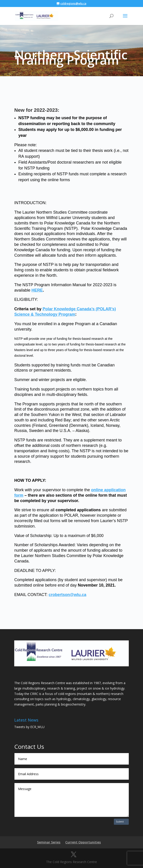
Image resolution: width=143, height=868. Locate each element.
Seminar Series (49, 842)
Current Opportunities (83, 842)
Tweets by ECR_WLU (29, 727)
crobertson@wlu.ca (67, 595)
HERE (37, 290)
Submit (120, 822)
